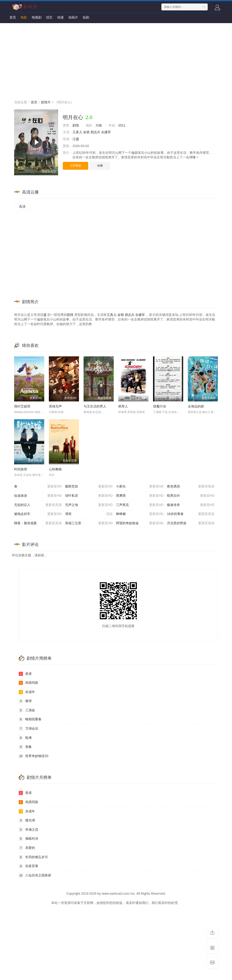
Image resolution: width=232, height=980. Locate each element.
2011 (122, 125)
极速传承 (191, 505)
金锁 (86, 132)
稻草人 (123, 406)
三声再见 (140, 505)
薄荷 (89, 514)
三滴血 (27, 710)
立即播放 (75, 166)
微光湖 (27, 820)
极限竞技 (89, 487)
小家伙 (140, 487)
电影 (24, 17)
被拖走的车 (38, 514)
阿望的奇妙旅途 (140, 523)
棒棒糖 (140, 514)
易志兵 (95, 132)
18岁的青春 (191, 514)
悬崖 (25, 674)
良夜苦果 (28, 866)
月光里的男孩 (191, 523)
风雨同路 (28, 683)
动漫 (60, 17)
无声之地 (89, 505)
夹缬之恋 (28, 830)
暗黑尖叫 (191, 496)
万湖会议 (28, 729)
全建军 (106, 132)
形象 (25, 747)
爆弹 (25, 701)
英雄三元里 (89, 523)
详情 (194, 157)
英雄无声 (55, 406)
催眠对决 (28, 839)
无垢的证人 (38, 505)
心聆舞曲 (55, 469)
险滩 (25, 738)
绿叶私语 (89, 496)
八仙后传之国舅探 (35, 875)
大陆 (99, 125)
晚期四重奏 (30, 719)
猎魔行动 (160, 406)
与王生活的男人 (95, 406)
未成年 (27, 692)
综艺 (49, 17)
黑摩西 (140, 496)
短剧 (86, 17)
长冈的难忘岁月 (33, 857)
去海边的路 (196, 406)
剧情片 (46, 102)
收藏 (100, 166)
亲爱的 (27, 848)
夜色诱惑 (191, 487)
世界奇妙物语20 (34, 756)
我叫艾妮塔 (22, 406)
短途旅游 (38, 496)
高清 (22, 206)
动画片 (73, 17)
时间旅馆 (21, 469)
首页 (13, 17)
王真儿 (77, 132)
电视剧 (37, 17)
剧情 (76, 125)
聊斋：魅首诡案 (38, 523)
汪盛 (76, 139)
